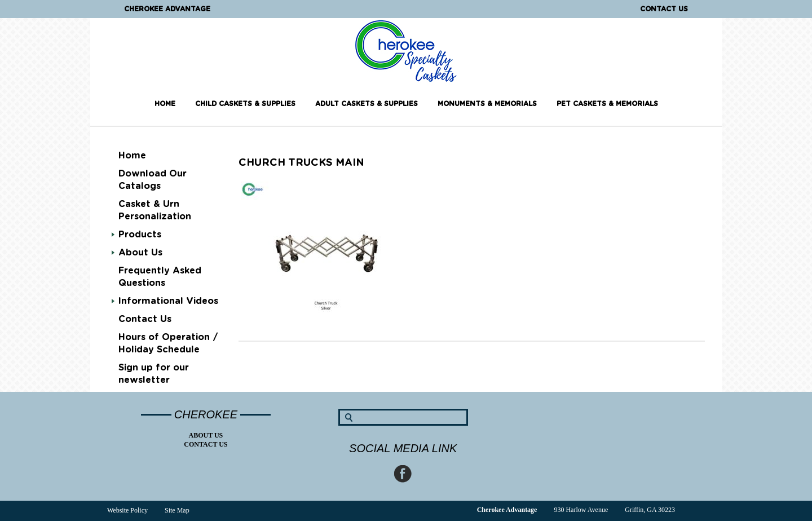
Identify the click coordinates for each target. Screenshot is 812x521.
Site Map (177, 510)
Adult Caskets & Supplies (367, 104)
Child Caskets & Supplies (245, 104)
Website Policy (127, 510)
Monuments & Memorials (487, 104)
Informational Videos (168, 301)
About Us (140, 253)
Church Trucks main (301, 163)
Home (165, 104)
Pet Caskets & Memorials (607, 104)
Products (140, 235)
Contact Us (664, 9)
